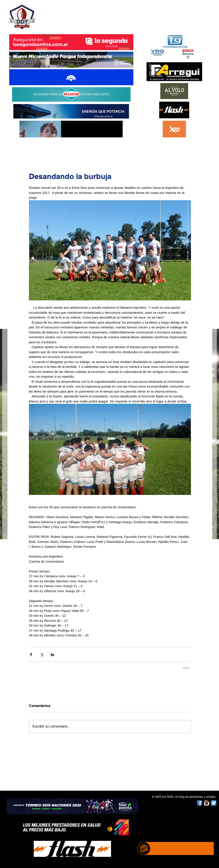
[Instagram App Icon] (207, 803)
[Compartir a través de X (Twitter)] (42, 655)
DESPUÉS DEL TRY (68, 15)
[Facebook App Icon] (200, 803)
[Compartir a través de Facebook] (31, 655)
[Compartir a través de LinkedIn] (52, 655)
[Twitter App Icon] (214, 803)
